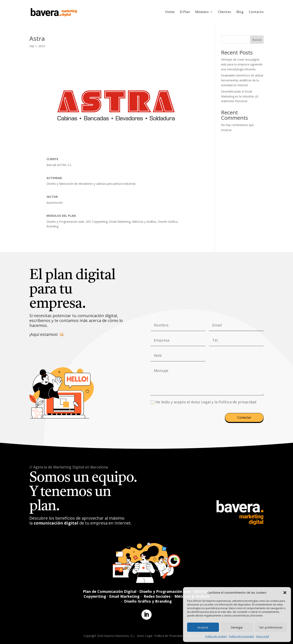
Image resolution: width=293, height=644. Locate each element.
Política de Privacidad (168, 636)
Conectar (244, 417)
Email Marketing (124, 596)
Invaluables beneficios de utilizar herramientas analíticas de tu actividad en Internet (242, 80)
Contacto (256, 12)
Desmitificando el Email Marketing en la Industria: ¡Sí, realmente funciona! (240, 96)
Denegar (237, 627)
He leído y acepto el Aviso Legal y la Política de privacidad (203, 402)
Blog (240, 12)
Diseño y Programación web (165, 591)
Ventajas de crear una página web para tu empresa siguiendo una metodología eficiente (242, 64)
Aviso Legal (262, 636)
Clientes (225, 12)
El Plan (185, 12)
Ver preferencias (271, 627)
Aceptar (203, 627)
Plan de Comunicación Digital (110, 591)
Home (170, 12)
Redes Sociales (157, 596)
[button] (285, 593)
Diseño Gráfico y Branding (148, 601)
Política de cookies (216, 636)
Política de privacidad (241, 636)
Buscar (257, 40)
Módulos (202, 12)
